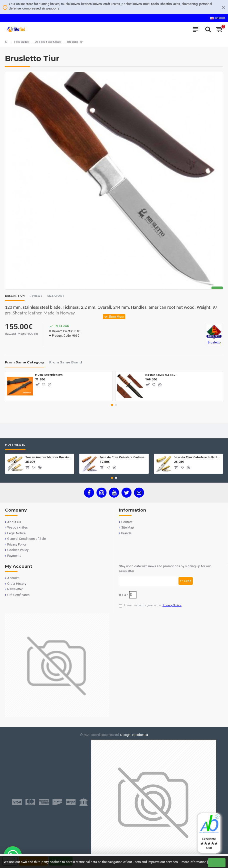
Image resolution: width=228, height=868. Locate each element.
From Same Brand (66, 362)
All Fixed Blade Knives (48, 42)
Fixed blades (21, 42)
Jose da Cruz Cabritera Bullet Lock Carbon (197, 457)
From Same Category (25, 362)
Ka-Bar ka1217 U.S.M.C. (161, 375)
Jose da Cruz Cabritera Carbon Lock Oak (123, 457)
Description (15, 296)
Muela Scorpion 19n (49, 375)
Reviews (36, 296)
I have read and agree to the (151, 606)
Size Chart (56, 296)
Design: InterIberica (133, 735)
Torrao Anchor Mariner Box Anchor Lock (49, 457)
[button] (112, 405)
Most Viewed (15, 445)
